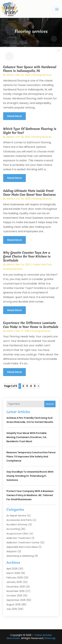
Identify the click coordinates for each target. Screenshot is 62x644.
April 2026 (12, 569)
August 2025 (14, 604)
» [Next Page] (38, 386)
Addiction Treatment (19, 538)
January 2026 (14, 582)
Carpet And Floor (42, 264)
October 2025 (14, 596)
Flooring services (42, 75)
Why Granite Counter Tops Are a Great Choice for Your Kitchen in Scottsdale (27, 256)
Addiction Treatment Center (23, 543)
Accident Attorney (17, 524)
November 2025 (16, 591)
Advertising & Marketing (20, 556)
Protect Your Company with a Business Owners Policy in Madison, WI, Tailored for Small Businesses (30, 495)
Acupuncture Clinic (18, 534)
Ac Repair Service (16, 516)
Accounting (13, 529)
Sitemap (50, 638)
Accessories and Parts (19, 520)
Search (50, 404)
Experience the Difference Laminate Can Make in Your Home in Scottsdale (31, 325)
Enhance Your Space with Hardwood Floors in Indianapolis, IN (30, 69)
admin (10, 75)
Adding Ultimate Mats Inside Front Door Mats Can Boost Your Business (29, 193)
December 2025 (16, 587)
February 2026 (15, 578)
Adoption (12, 551)
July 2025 (12, 609)
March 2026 (13, 573)
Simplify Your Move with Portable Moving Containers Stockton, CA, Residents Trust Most (27, 437)
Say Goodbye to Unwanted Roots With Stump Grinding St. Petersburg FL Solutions (30, 476)
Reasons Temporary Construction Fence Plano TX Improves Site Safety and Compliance (31, 457)
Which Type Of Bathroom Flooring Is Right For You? (30, 131)
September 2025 (16, 600)
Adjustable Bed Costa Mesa (22, 547)
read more (14, 116)
